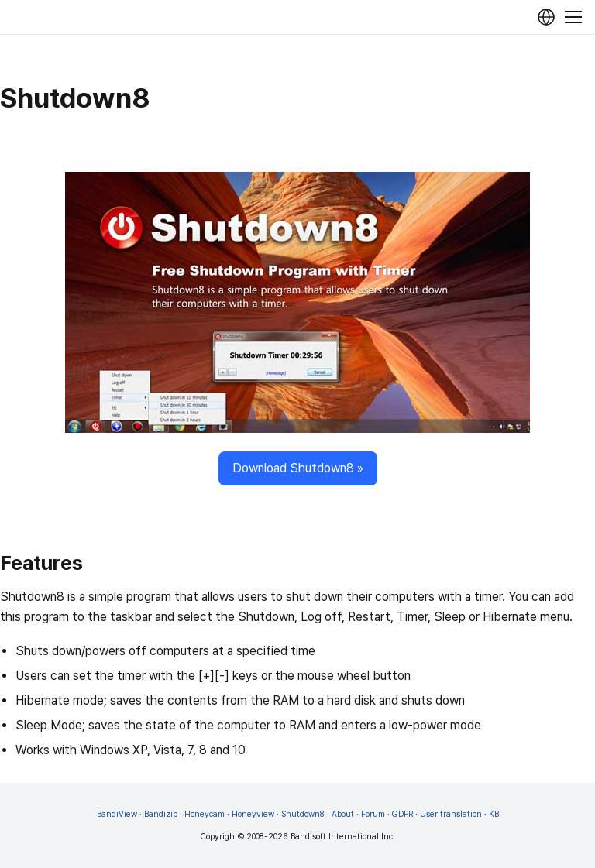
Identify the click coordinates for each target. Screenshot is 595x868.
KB (494, 814)
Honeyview (253, 814)
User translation (451, 814)
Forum (373, 814)
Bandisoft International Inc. (343, 837)
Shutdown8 (303, 814)
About (343, 814)
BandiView (117, 814)
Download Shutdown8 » (298, 468)
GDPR (402, 814)
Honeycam (205, 814)
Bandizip (161, 814)
